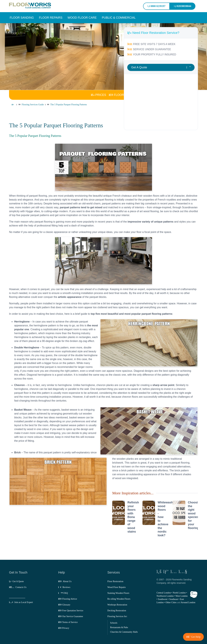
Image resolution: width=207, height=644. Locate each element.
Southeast (174, 599)
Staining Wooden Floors (118, 593)
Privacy (64, 628)
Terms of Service (68, 622)
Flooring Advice (68, 599)
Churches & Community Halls (124, 632)
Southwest (163, 599)
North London (179, 593)
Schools (114, 623)
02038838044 (182, 6)
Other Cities (171, 602)
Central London (164, 593)
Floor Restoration (115, 581)
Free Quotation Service (71, 611)
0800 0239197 (156, 6)
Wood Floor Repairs (117, 587)
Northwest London (165, 596)
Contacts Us (18, 587)
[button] (22, 18)
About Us (65, 581)
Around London (188, 602)
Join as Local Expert (21, 602)
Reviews (64, 587)
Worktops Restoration (117, 605)
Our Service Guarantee (71, 616)
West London (182, 596)
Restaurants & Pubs (119, 627)
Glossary (64, 605)
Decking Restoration (117, 611)
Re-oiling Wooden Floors (119, 599)
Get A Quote (16, 581)
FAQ (63, 593)
